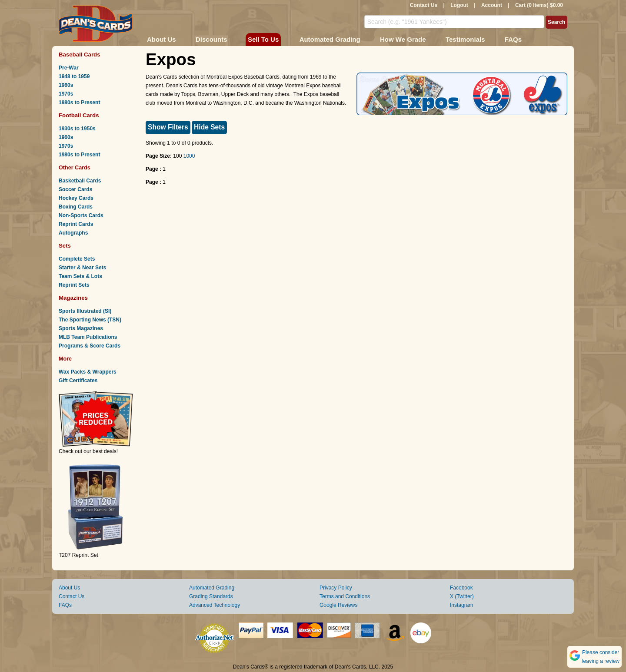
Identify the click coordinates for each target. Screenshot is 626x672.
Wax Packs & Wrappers (88, 372)
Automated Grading (330, 39)
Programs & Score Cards (90, 346)
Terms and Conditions (345, 596)
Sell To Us (263, 39)
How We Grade (403, 39)
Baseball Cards (80, 55)
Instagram (461, 605)
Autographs (73, 233)
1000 (189, 156)
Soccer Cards (75, 189)
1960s (66, 85)
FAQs (513, 39)
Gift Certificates (78, 381)
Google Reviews (338, 605)
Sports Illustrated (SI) (85, 311)
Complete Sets (77, 259)
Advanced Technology (215, 605)
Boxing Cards (76, 207)
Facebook (461, 588)
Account (492, 5)
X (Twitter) (462, 596)
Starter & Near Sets (82, 268)
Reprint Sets (74, 285)
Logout (459, 5)
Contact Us (424, 5)
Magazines (73, 298)
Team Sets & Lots (80, 276)
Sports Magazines (81, 328)
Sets (65, 246)
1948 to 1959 (74, 76)
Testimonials (465, 39)
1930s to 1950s (77, 129)
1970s (66, 94)
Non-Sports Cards (81, 215)
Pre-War (69, 68)
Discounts (211, 39)
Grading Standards (211, 596)
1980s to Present (79, 103)
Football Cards (79, 115)
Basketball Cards (80, 181)
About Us (161, 39)
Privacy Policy (336, 588)
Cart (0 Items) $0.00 (539, 5)
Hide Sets (209, 127)
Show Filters (168, 127)
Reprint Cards (76, 224)
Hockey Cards (76, 198)
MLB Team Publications (88, 337)
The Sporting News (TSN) (90, 320)
